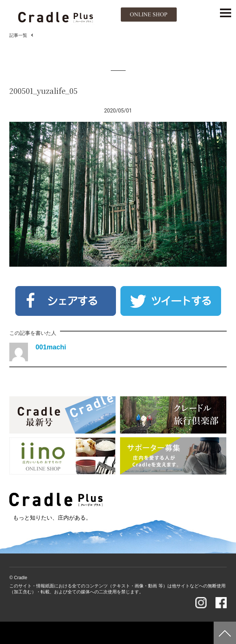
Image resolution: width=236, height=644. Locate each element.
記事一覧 (18, 35)
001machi (51, 347)
